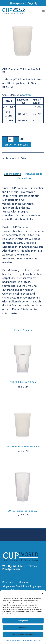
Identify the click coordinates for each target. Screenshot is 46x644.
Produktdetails (33, 174)
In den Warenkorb (16, 144)
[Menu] (42, 11)
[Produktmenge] (11, 139)
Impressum (37, 640)
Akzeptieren (23, 621)
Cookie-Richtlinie (10, 640)
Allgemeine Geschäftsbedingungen (22, 586)
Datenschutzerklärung (25, 640)
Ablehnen (23, 627)
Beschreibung (12, 174)
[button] (42, 593)
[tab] (12, 174)
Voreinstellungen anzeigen (23, 634)
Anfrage (27, 95)
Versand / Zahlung (13, 590)
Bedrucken (24, 178)
